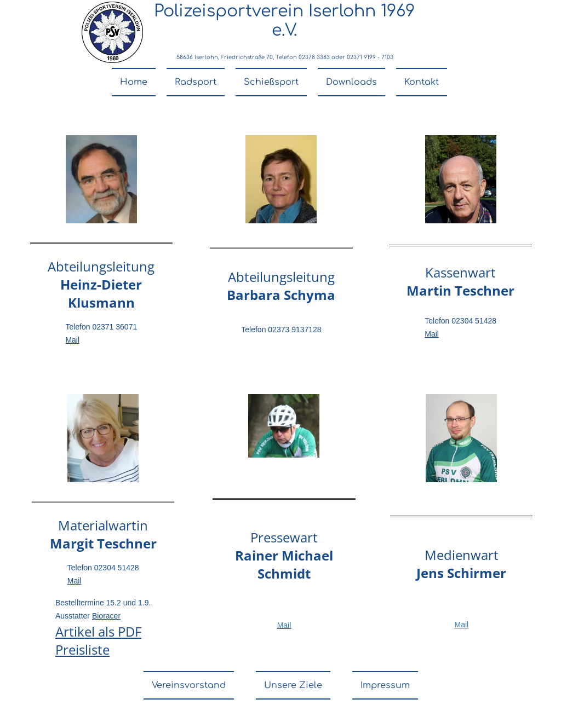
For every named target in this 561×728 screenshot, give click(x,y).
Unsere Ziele (293, 685)
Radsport (196, 82)
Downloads (351, 82)
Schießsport (271, 82)
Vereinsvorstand (189, 685)
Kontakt (422, 82)
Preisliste (82, 649)
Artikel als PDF (98, 631)
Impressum (385, 685)
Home (134, 82)
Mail (72, 340)
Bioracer (106, 616)
